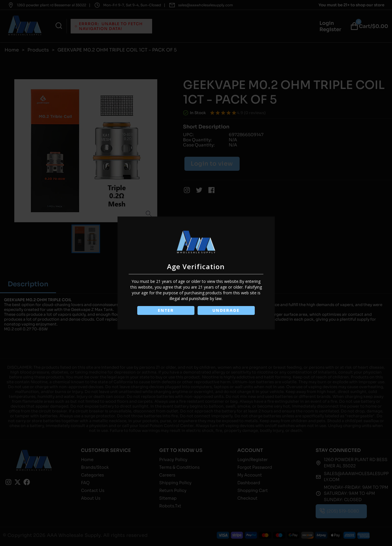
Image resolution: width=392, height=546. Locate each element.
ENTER (166, 310)
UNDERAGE (227, 310)
